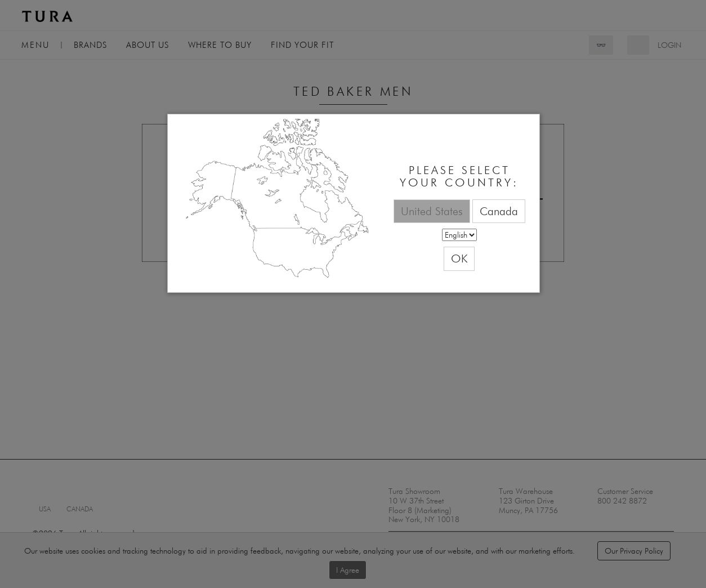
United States (432, 211)
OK (459, 258)
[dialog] (354, 204)
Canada (499, 211)
